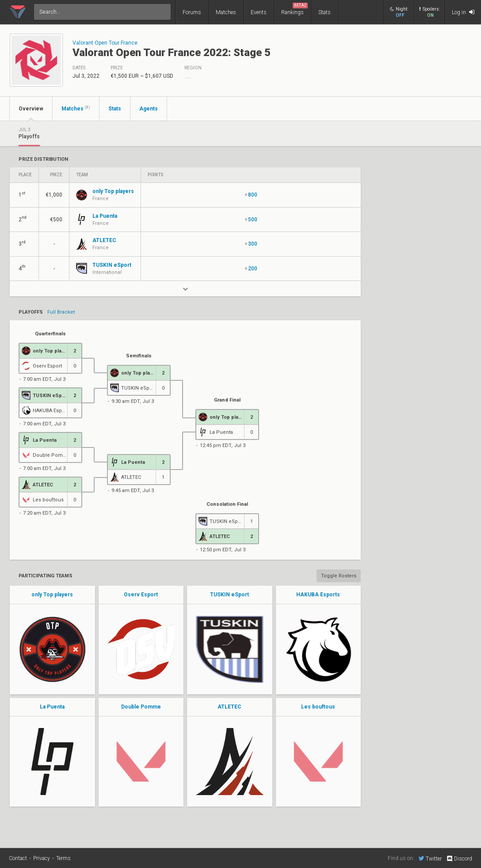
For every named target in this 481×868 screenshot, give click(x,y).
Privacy (42, 858)
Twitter (430, 858)
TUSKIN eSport (229, 595)
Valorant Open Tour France (105, 43)
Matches (226, 12)
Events (259, 12)
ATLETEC (229, 707)
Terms (63, 858)
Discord (459, 859)
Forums (192, 12)
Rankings (294, 9)
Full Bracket (61, 312)
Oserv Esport (141, 595)
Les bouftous (318, 707)
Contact (18, 858)
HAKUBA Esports (318, 595)
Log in (463, 12)
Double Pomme (141, 707)
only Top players (52, 595)
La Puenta (52, 707)
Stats (324, 12)
